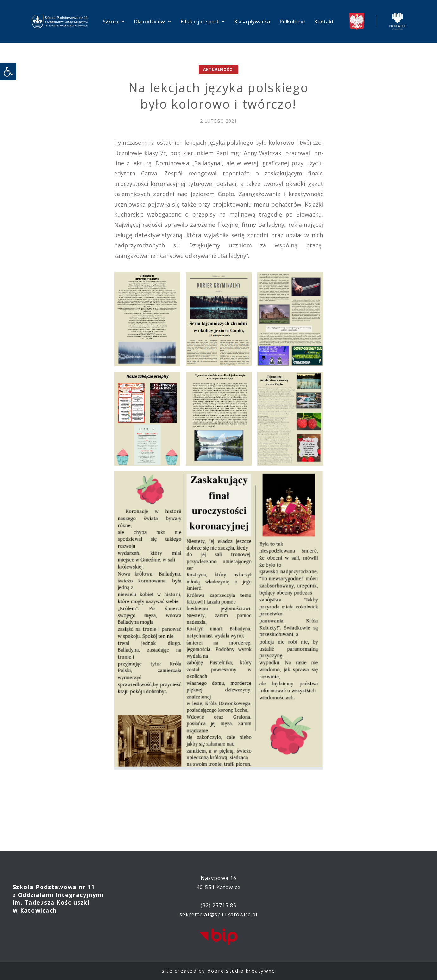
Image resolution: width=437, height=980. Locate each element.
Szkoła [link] (114, 22)
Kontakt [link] (324, 22)
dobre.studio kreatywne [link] (242, 971)
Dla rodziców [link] (152, 22)
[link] (8, 72)
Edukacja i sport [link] (203, 22)
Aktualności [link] (218, 70)
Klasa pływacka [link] (252, 22)
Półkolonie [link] (292, 22)
